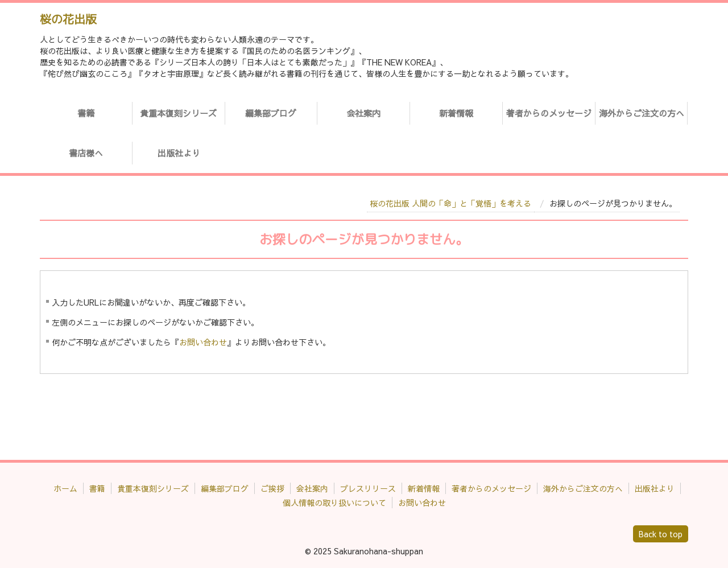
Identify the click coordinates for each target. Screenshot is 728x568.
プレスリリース (368, 488)
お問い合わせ (203, 342)
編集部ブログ (271, 113)
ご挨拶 (272, 488)
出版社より (179, 153)
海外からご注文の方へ (642, 113)
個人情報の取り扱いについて (334, 503)
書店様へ (86, 153)
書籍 (86, 113)
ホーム (65, 488)
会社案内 (363, 113)
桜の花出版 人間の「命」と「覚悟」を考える (450, 203)
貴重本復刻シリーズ (178, 113)
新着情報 (456, 113)
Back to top (661, 534)
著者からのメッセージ (549, 113)
